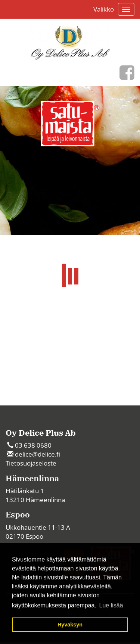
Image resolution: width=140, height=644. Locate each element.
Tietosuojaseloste (31, 463)
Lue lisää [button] (111, 605)
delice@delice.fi (38, 454)
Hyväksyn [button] (70, 625)
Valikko (104, 9)
